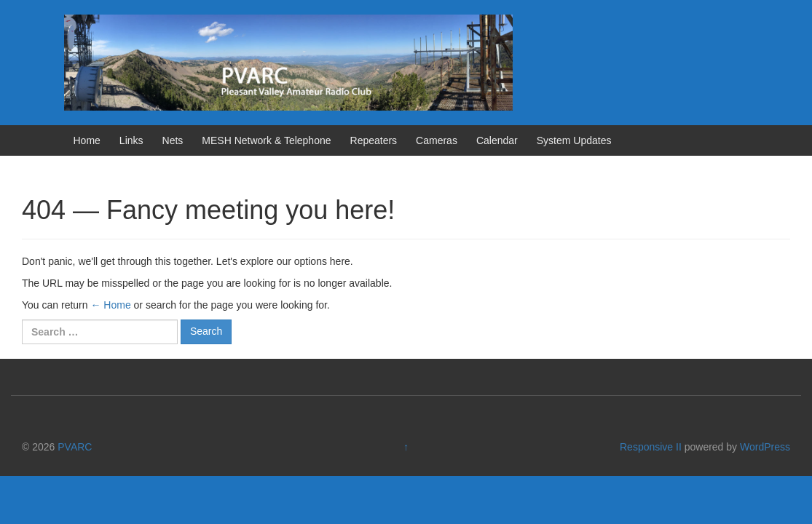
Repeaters (374, 140)
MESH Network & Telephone (266, 140)
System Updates (574, 140)
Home (87, 140)
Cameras (437, 140)
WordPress (765, 447)
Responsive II (651, 447)
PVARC (75, 447)
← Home (110, 305)
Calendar (497, 140)
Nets (173, 140)
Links (131, 140)
